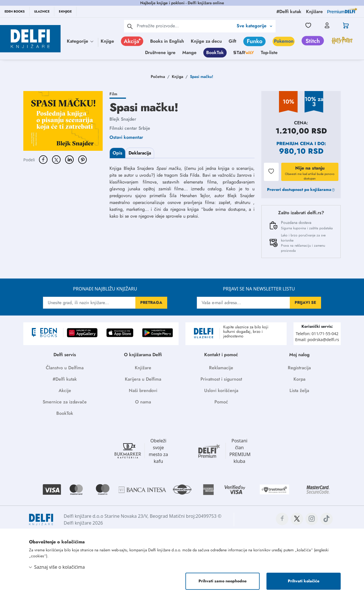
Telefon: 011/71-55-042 (317, 334)
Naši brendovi (143, 390)
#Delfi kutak (65, 379)
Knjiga (177, 77)
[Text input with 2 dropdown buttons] (185, 26)
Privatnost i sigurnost (221, 379)
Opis (117, 153)
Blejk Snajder (123, 119)
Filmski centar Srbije (130, 128)
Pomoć (221, 402)
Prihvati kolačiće (304, 581)
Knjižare (143, 368)
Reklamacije (221, 368)
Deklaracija (140, 153)
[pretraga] (130, 26)
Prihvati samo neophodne (223, 581)
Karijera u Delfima (143, 379)
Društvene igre (160, 52)
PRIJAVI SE (305, 302)
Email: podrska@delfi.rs (317, 340)
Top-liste (269, 52)
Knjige (107, 41)
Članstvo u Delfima (65, 368)
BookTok (215, 52)
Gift (232, 41)
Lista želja (299, 390)
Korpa (299, 379)
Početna (158, 77)
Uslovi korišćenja (221, 390)
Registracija (299, 368)
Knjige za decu (206, 41)
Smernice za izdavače (65, 402)
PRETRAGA (151, 302)
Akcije (65, 390)
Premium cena (295, 144)
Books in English (167, 41)
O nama (143, 402)
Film (113, 94)
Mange (189, 52)
